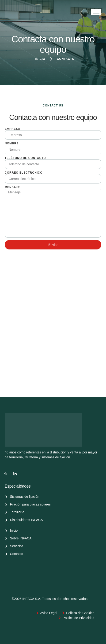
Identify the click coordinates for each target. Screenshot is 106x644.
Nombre (12, 143)
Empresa (12, 129)
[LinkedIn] (15, 474)
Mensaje (12, 187)
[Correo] (6, 474)
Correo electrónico (24, 173)
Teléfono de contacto (25, 158)
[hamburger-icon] (96, 12)
